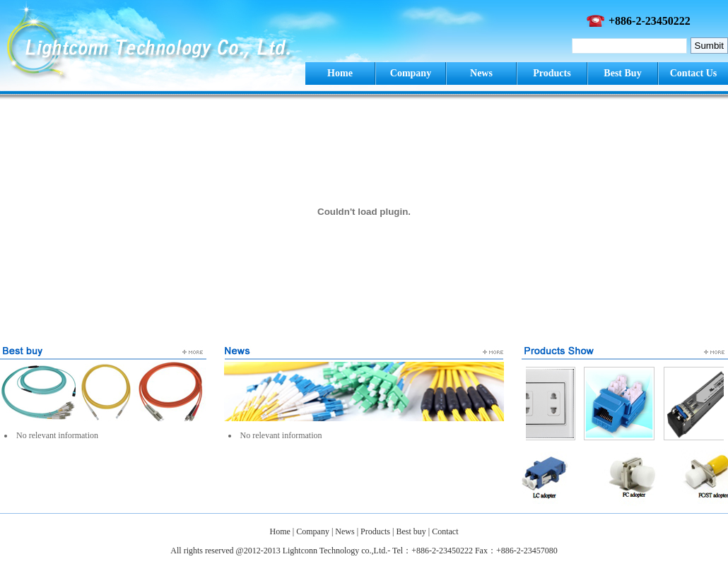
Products (552, 73)
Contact (445, 531)
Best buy (411, 531)
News (481, 73)
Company (411, 73)
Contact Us (694, 73)
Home (340, 73)
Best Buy (622, 73)
